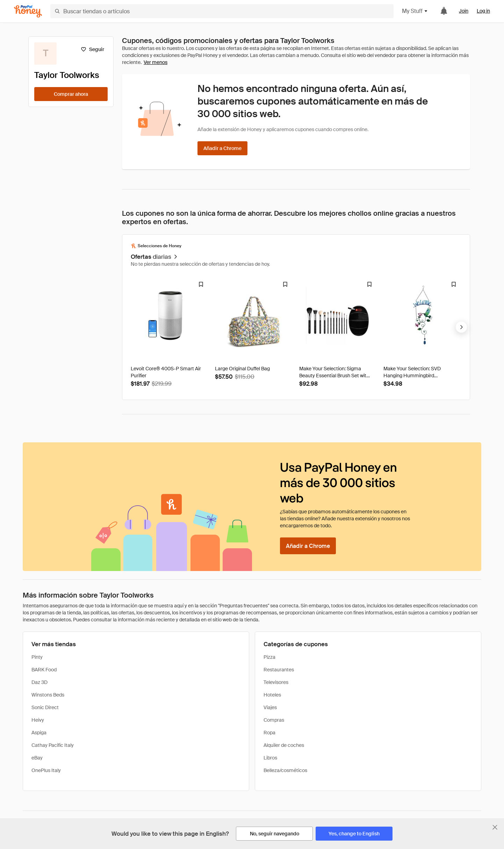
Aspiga (39, 733)
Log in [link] (483, 11)
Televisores (276, 682)
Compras (274, 720)
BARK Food (44, 670)
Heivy (38, 720)
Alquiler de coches (284, 745)
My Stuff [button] (415, 11)
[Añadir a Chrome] (222, 148)
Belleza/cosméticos (285, 770)
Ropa (269, 733)
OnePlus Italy (46, 770)
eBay (37, 758)
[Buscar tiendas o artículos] (222, 11)
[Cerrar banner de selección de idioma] (495, 827)
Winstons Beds (48, 695)
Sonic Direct (45, 707)
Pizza (269, 657)
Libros (270, 758)
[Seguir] (92, 49)
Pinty (37, 657)
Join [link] (464, 11)
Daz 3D (39, 682)
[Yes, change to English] (354, 834)
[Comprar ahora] (71, 94)
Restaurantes (279, 670)
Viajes (270, 707)
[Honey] (28, 11)
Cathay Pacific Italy (53, 745)
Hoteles (272, 695)
